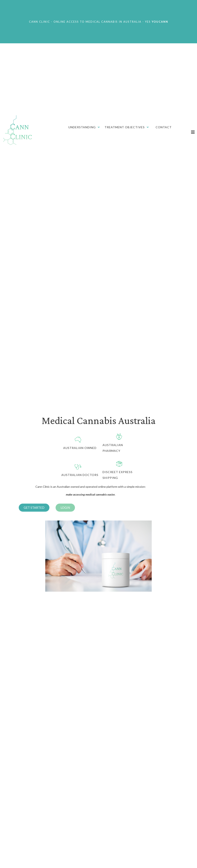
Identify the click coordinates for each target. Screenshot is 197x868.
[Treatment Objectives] (127, 127)
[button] (34, 508)
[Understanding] (84, 127)
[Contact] (164, 127)
